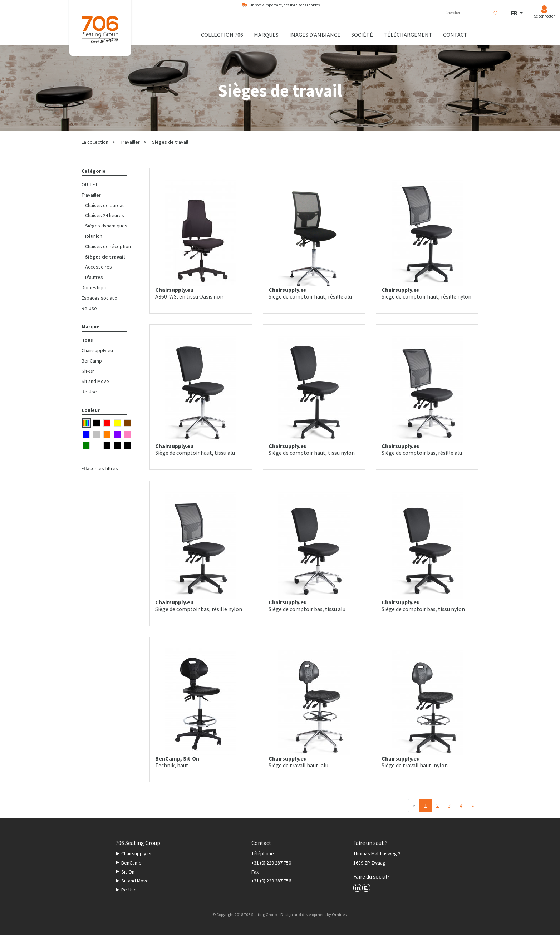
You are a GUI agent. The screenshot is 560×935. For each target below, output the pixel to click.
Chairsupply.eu (97, 350)
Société (362, 35)
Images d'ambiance (315, 35)
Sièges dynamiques (106, 226)
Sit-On (88, 371)
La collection (95, 142)
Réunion (94, 236)
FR (515, 13)
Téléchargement (408, 35)
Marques (266, 35)
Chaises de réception (108, 246)
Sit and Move (95, 381)
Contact (455, 35)
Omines (339, 914)
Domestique (95, 287)
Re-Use (89, 308)
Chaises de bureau (105, 205)
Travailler (130, 142)
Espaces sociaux (99, 298)
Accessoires (99, 267)
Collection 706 (222, 35)
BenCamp (92, 361)
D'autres (94, 277)
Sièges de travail (170, 142)
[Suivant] (473, 806)
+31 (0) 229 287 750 (271, 863)
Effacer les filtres (100, 468)
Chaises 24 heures (105, 215)
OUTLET (90, 184)
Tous (87, 340)
